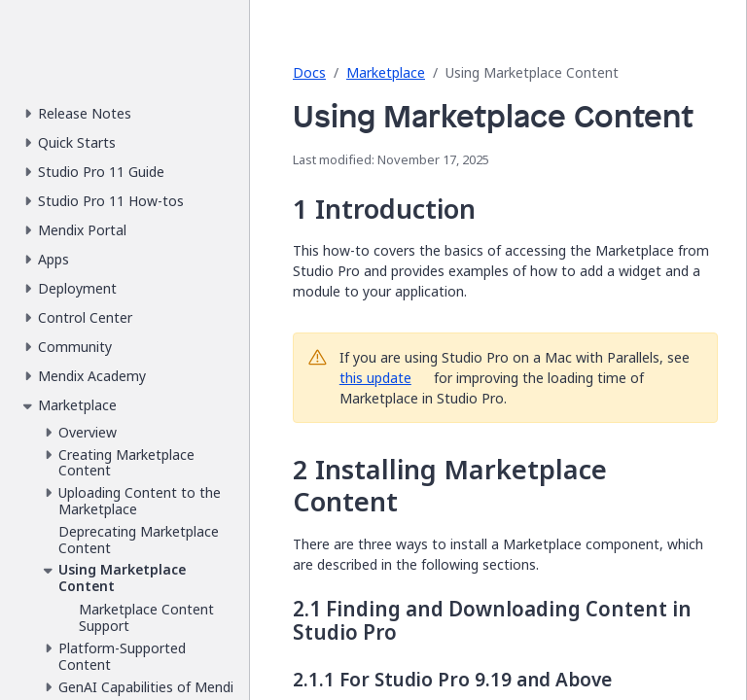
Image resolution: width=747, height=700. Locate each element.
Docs (309, 72)
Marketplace (386, 72)
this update (375, 378)
